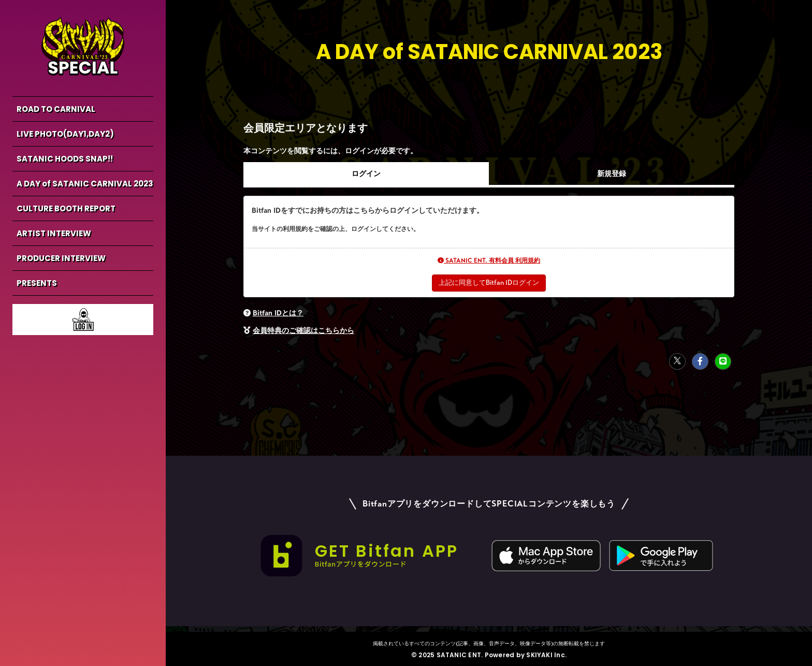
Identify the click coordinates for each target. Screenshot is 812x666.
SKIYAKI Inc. (546, 654)
